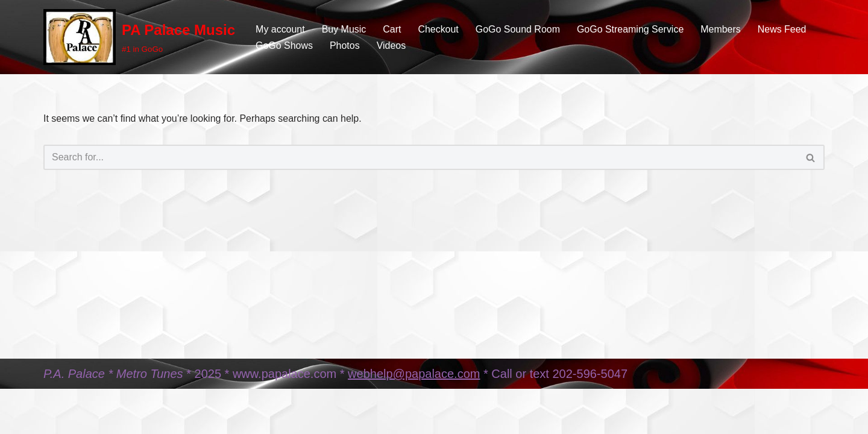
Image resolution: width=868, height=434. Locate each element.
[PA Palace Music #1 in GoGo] (139, 37)
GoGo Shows (284, 46)
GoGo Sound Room (519, 29)
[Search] (420, 157)
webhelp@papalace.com (414, 388)
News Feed (783, 29)
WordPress (151, 419)
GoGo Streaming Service (631, 29)
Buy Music (344, 29)
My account (280, 29)
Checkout (439, 29)
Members (722, 29)
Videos (392, 46)
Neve (55, 419)
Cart (392, 29)
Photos (345, 46)
